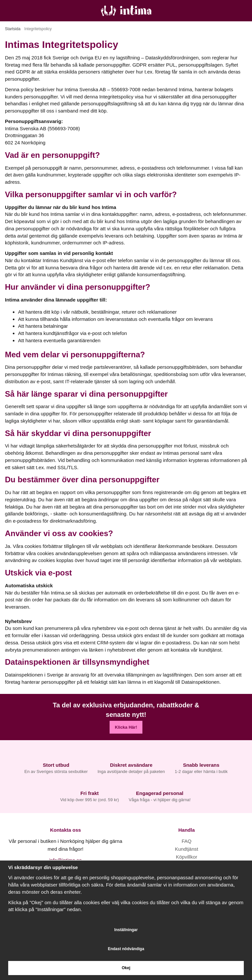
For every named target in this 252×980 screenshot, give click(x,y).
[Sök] (22, 11)
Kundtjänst (187, 849)
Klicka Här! (126, 727)
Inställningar (126, 930)
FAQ (186, 841)
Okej (126, 968)
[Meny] (7, 11)
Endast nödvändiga (126, 949)
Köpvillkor (187, 857)
